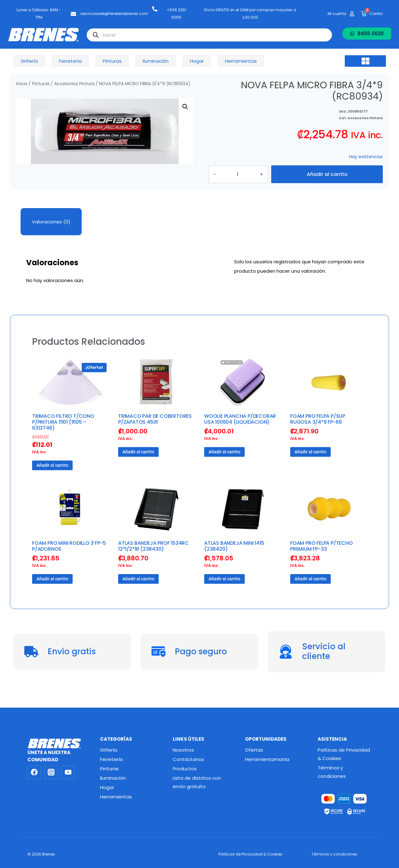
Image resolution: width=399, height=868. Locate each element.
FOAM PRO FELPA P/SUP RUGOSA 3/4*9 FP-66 (318, 432)
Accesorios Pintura (74, 84)
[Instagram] (51, 773)
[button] (365, 61)
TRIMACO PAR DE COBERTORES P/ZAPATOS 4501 (155, 432)
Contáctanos (188, 759)
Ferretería (111, 759)
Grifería (109, 750)
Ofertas (254, 750)
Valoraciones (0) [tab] (51, 235)
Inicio (22, 84)
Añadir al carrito (327, 181)
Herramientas (116, 797)
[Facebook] (34, 773)
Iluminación (113, 778)
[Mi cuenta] (352, 14)
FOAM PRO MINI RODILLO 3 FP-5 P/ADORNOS (69, 560)
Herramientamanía (267, 759)
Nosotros (183, 750)
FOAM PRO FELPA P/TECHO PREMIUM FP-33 (322, 560)
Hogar (107, 787)
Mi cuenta (337, 14)
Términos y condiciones (332, 772)
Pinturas (41, 84)
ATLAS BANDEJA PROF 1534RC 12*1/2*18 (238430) (154, 560)
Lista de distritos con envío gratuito (197, 782)
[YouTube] (68, 773)
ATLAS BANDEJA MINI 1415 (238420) (234, 560)
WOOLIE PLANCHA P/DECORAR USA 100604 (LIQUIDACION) (240, 432)
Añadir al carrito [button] (52, 479)
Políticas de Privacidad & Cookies (344, 754)
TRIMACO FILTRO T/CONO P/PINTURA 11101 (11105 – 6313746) (63, 435)
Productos (185, 769)
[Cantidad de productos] (245, 181)
